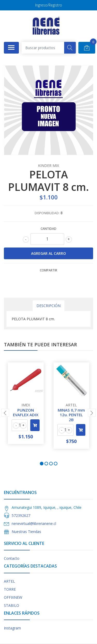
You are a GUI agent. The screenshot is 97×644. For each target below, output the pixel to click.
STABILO (12, 605)
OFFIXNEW (13, 597)
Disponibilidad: (47, 213)
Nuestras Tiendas (26, 532)
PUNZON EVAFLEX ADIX (26, 412)
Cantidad (48, 229)
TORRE (10, 589)
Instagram (12, 628)
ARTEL (9, 581)
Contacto (12, 558)
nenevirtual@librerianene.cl (34, 523)
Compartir (48, 270)
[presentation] (5, 413)
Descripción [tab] (48, 306)
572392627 (21, 515)
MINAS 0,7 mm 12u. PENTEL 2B (71, 415)
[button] (42, 464)
